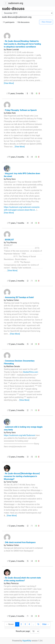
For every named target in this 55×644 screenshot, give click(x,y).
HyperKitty (27, 641)
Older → (46, 624)
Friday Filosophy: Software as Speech (20, 110)
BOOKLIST (9, 240)
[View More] (9, 83)
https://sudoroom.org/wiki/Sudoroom (20, 435)
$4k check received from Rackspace (20, 542)
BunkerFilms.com (31, 372)
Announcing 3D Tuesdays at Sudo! (19, 297)
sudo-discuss (13, 9)
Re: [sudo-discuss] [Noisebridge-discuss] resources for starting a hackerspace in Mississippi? (22, 476)
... (33, 624)
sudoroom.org (16, 3)
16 (38, 624)
